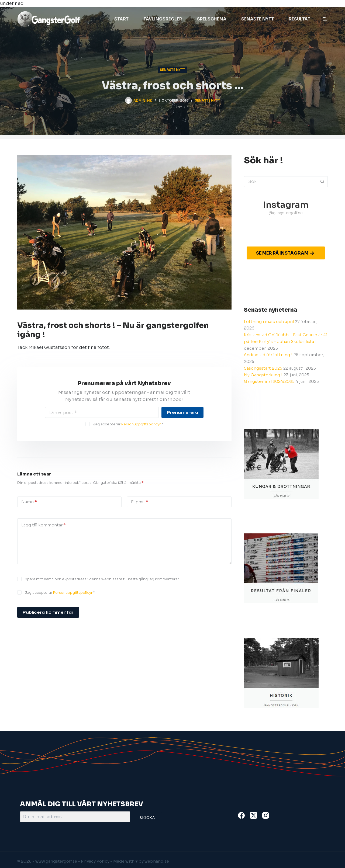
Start (121, 19)
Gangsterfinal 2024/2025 (269, 381)
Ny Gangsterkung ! (263, 375)
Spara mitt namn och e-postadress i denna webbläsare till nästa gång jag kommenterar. (102, 579)
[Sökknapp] (322, 182)
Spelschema (212, 19)
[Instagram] (266, 815)
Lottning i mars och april (269, 322)
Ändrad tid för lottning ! (268, 355)
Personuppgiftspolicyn (141, 424)
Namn (29, 502)
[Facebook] (241, 815)
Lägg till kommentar (44, 525)
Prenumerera (182, 412)
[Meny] (325, 19)
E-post (140, 502)
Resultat (299, 19)
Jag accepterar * (128, 424)
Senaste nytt (258, 19)
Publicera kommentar (48, 612)
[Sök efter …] (280, 182)
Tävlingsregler (163, 19)
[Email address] (102, 412)
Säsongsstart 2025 (263, 368)
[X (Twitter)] (253, 815)
